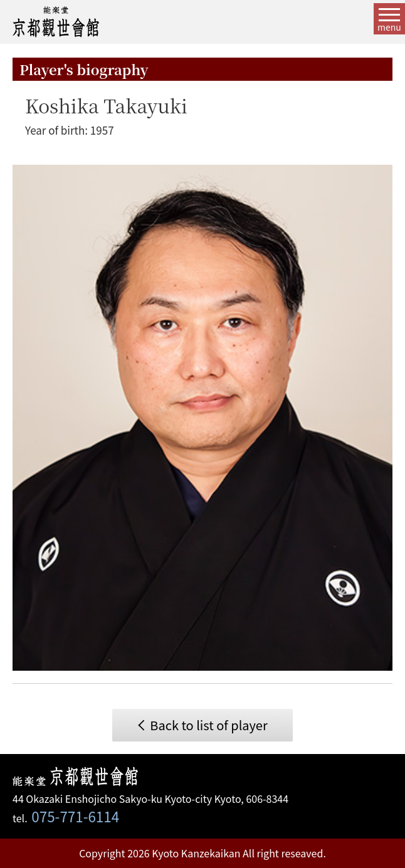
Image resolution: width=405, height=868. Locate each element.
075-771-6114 (75, 816)
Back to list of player (208, 725)
